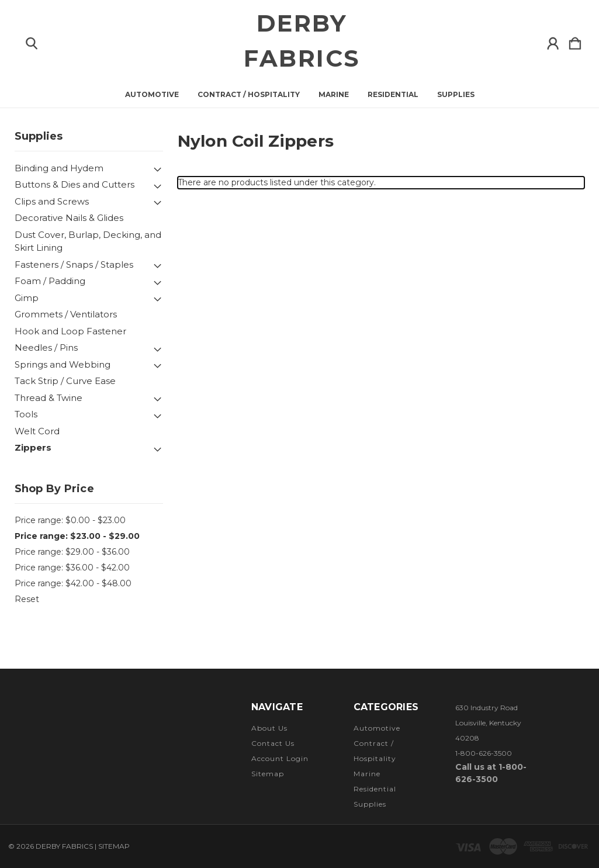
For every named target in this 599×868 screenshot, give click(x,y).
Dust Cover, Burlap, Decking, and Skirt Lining (88, 241)
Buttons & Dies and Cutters (75, 184)
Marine (334, 95)
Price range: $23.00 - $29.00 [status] (77, 536)
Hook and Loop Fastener (70, 331)
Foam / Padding (50, 281)
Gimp (27, 298)
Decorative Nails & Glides (69, 218)
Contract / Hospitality (249, 95)
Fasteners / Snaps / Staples (74, 264)
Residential (393, 95)
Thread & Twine (49, 398)
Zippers (33, 447)
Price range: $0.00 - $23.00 (70, 520)
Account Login (280, 758)
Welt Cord (37, 431)
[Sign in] (553, 41)
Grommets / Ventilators (66, 314)
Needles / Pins (46, 347)
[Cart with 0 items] (575, 41)
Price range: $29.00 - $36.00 (72, 552)
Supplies (456, 95)
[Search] (32, 41)
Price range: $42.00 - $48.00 (73, 583)
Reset (27, 599)
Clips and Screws (52, 201)
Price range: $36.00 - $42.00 (72, 568)
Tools (26, 414)
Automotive (152, 95)
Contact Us (273, 743)
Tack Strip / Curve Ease (65, 381)
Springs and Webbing (63, 364)
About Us (269, 728)
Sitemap (268, 774)
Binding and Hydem (59, 168)
